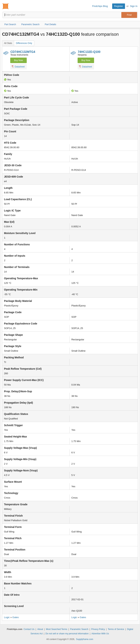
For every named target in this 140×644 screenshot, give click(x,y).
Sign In (134, 6)
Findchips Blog (100, 6)
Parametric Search (79, 629)
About (40, 629)
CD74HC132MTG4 (23, 52)
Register (119, 6)
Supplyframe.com (85, 639)
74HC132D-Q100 (89, 52)
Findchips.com (6, 6)
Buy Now (18, 60)
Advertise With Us (100, 634)
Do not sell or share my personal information (67, 634)
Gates (16, 617)
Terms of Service (116, 629)
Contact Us (29, 629)
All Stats (8, 43)
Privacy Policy (98, 629)
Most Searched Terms (57, 629)
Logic (7, 617)
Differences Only (24, 43)
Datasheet (18, 67)
